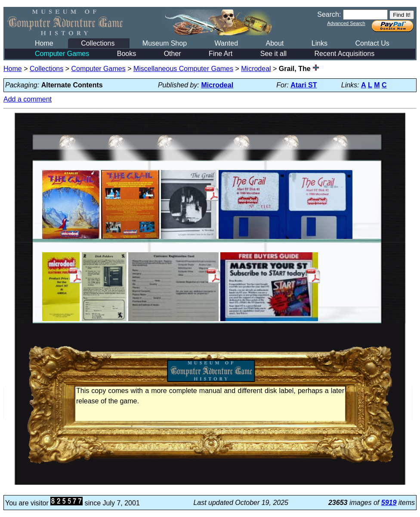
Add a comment (28, 99)
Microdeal (256, 69)
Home (44, 43)
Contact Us (372, 43)
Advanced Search (346, 23)
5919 (389, 503)
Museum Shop (165, 43)
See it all (273, 54)
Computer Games (62, 54)
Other (173, 54)
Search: (329, 14)
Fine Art (221, 54)
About (275, 43)
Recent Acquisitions (345, 54)
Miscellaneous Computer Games (183, 69)
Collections (98, 43)
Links (320, 43)
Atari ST (304, 85)
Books (127, 54)
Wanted (226, 43)
